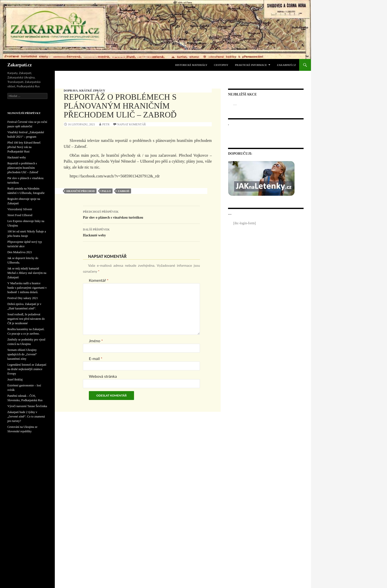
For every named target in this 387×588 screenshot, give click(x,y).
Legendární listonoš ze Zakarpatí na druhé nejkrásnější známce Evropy (27, 369)
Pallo (106, 191)
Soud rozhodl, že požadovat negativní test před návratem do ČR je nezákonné (26, 319)
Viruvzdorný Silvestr (20, 209)
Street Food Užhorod (20, 215)
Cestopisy (221, 65)
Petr (106, 124)
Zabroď (124, 191)
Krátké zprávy (92, 91)
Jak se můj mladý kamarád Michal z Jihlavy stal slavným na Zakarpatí (27, 273)
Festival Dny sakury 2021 (23, 298)
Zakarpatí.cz (20, 65)
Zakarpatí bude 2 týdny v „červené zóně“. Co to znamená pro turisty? (26, 417)
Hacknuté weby (141, 232)
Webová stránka (103, 376)
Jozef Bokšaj (15, 379)
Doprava (71, 91)
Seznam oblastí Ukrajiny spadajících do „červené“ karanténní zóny (22, 354)
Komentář (99, 280)
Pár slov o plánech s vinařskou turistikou (141, 214)
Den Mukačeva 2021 (20, 252)
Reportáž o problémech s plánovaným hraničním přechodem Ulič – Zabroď (23, 168)
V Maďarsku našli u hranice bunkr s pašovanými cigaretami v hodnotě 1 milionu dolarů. (27, 288)
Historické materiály (191, 65)
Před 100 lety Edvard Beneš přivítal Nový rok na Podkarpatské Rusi (24, 147)
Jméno (96, 341)
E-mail (96, 358)
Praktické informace (251, 65)
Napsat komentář (132, 124)
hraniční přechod (81, 191)
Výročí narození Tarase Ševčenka (27, 406)
